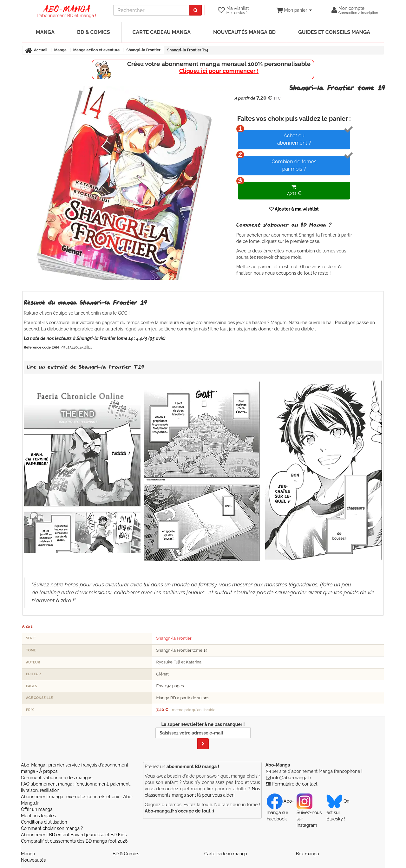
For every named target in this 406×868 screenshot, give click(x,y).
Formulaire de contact (295, 784)
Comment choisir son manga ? (52, 828)
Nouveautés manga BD (244, 32)
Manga (45, 32)
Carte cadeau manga (162, 32)
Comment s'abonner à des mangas (57, 778)
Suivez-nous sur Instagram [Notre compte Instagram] (309, 813)
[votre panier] (294, 10)
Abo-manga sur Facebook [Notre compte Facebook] (280, 810)
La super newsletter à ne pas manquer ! (203, 735)
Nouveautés (33, 860)
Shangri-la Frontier (174, 638)
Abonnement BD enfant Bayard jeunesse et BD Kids (74, 835)
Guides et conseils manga (334, 32)
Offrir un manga (37, 809)
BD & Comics (94, 32)
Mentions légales (38, 816)
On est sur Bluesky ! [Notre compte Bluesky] (338, 810)
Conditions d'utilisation (44, 822)
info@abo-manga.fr (292, 778)
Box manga (308, 854)
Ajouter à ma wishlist (294, 209)
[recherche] (151, 10)
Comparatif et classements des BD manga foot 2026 (74, 841)
